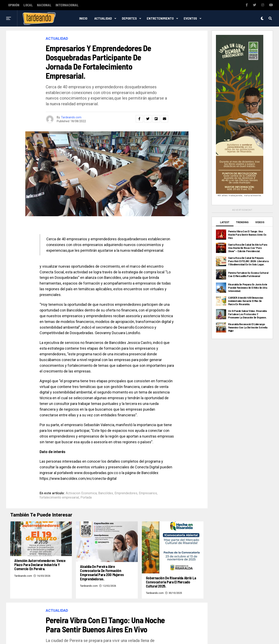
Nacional (44, 5)
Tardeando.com (71, 117)
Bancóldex (106, 493)
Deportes (129, 18)
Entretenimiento (160, 18)
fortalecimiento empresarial (59, 498)
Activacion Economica (81, 493)
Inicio (83, 18)
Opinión (14, 5)
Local (28, 5)
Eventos (190, 18)
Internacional (67, 5)
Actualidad (103, 18)
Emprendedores (126, 493)
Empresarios (148, 493)
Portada (86, 498)
